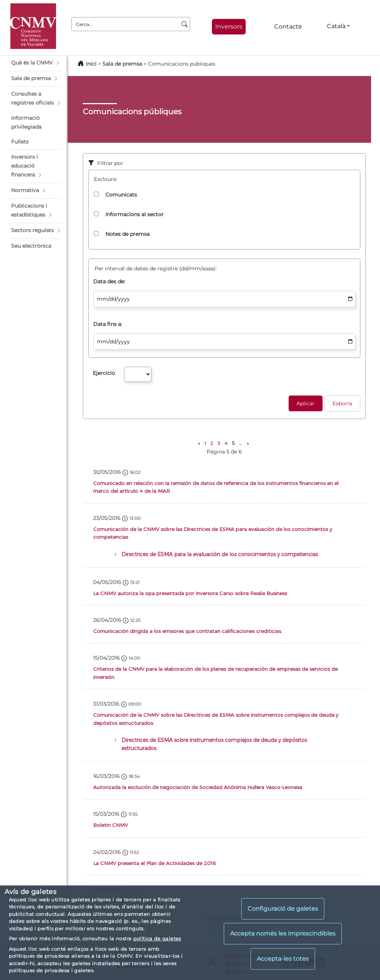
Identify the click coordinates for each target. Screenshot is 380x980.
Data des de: (109, 281)
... (241, 443)
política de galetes (157, 938)
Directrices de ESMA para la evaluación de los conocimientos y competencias (220, 554)
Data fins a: (108, 324)
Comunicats (121, 195)
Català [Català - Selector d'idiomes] (336, 26)
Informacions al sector (135, 214)
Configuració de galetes (283, 909)
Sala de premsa (123, 64)
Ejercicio (104, 373)
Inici (91, 64)
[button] (35, 63)
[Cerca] (185, 24)
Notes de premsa (127, 234)
